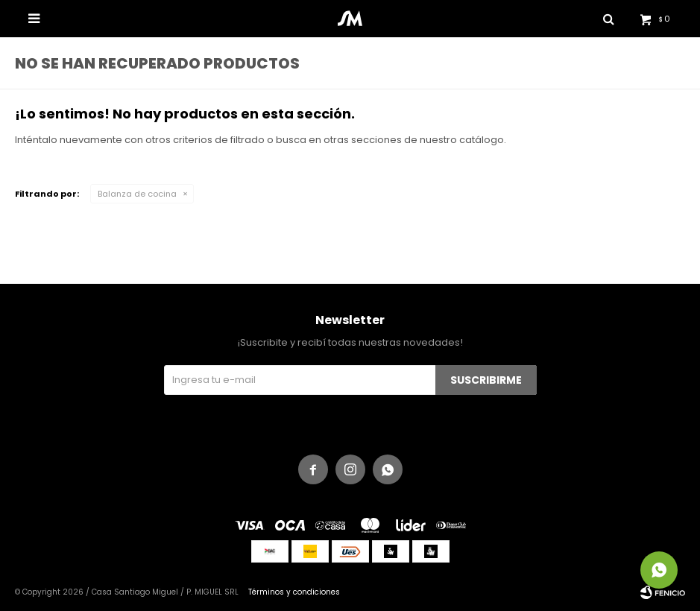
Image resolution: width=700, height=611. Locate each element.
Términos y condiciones (294, 592)
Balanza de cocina (137, 194)
